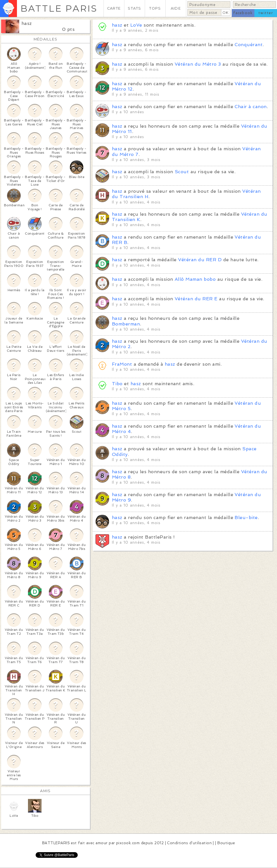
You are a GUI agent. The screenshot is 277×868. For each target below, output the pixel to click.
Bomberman (126, 324)
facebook (243, 13)
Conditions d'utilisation (189, 843)
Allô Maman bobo (195, 279)
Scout (182, 172)
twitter (266, 13)
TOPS (155, 8)
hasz (27, 23)
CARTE (114, 8)
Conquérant (249, 45)
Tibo (117, 384)
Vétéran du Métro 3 (198, 64)
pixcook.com (128, 843)
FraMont (122, 364)
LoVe (136, 25)
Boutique (226, 843)
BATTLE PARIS (59, 8)
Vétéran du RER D (200, 260)
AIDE (176, 8)
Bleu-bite (246, 517)
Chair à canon (251, 107)
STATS (134, 8)
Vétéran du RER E (196, 299)
